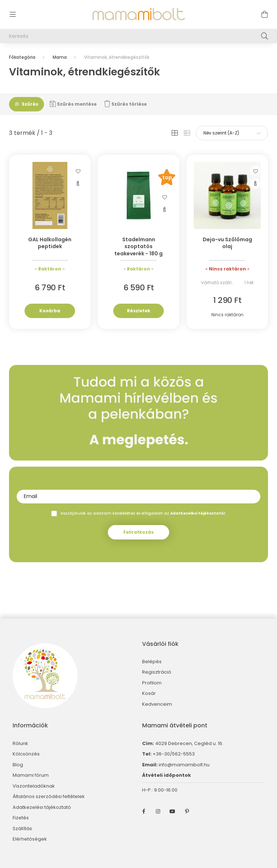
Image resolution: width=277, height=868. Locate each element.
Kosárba (50, 311)
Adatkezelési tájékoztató (42, 807)
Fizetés (21, 818)
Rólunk (20, 744)
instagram (158, 811)
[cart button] (264, 14)
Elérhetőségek (30, 839)
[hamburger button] (13, 14)
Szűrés (30, 104)
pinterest (187, 811)
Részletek (139, 311)
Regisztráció (157, 672)
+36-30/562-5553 (173, 754)
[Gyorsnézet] (78, 184)
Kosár (149, 693)
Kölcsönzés (26, 754)
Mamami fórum (31, 775)
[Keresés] (138, 36)
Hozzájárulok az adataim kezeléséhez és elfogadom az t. (143, 513)
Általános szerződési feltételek (49, 797)
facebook (144, 811)
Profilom (152, 683)
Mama (60, 57)
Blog (18, 765)
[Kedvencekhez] (78, 171)
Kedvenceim (157, 704)
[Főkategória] (22, 57)
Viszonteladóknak (34, 786)
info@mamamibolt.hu (184, 765)
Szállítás (22, 829)
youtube (172, 811)
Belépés (152, 662)
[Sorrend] (232, 133)
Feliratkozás (138, 532)
